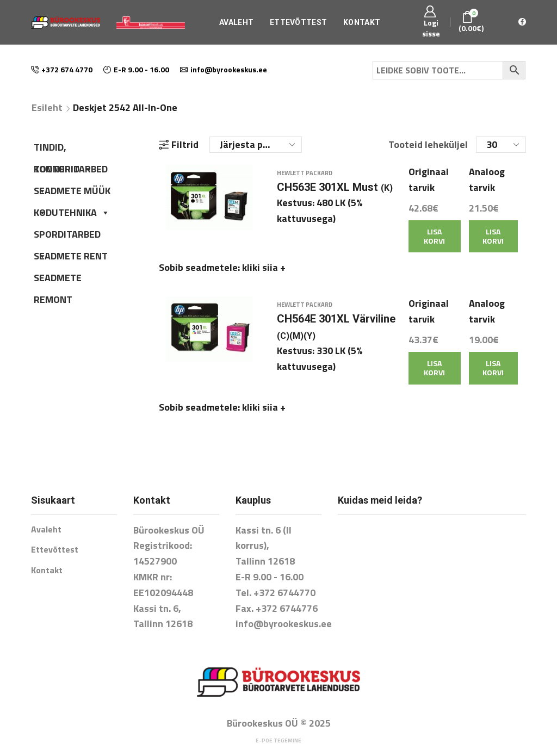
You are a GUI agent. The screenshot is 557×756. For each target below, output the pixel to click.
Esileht (47, 108)
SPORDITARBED (67, 236)
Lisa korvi (434, 244)
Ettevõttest (298, 22)
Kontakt (362, 22)
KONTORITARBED (71, 171)
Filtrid (179, 145)
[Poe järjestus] (256, 145)
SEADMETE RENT (71, 256)
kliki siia (264, 275)
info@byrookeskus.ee (284, 608)
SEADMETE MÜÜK (72, 193)
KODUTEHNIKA (72, 212)
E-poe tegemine (278, 725)
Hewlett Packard (305, 181)
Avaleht (236, 22)
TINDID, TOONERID (63, 149)
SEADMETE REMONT (58, 280)
